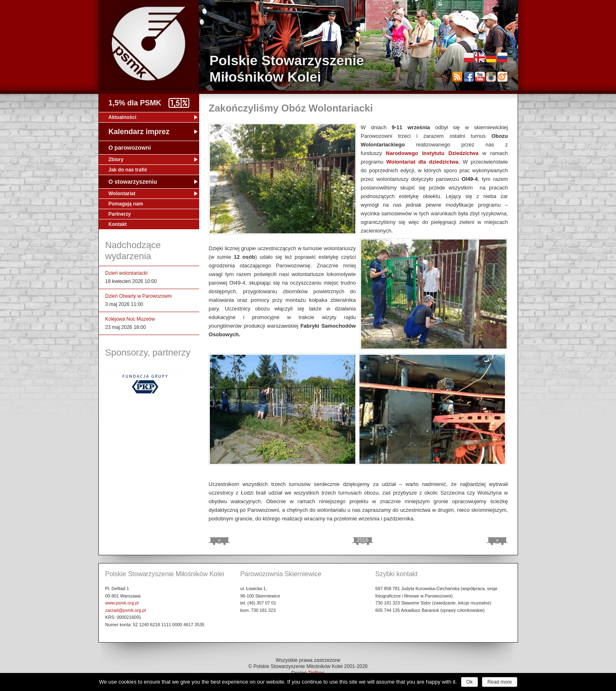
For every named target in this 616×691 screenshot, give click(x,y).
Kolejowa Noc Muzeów (130, 319)
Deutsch (491, 57)
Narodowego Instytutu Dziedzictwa (432, 153)
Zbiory (116, 160)
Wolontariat (122, 194)
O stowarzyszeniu (133, 182)
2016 (363, 540)
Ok (469, 682)
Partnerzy (120, 214)
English (480, 57)
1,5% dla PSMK (135, 103)
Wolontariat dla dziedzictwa (423, 162)
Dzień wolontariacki (126, 273)
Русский (502, 57)
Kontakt (118, 224)
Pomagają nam (126, 204)
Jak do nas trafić (128, 170)
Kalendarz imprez (139, 132)
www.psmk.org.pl (122, 603)
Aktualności (123, 117)
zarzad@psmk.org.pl (126, 610)
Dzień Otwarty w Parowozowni (139, 296)
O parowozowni (130, 148)
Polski (469, 57)
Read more (499, 682)
